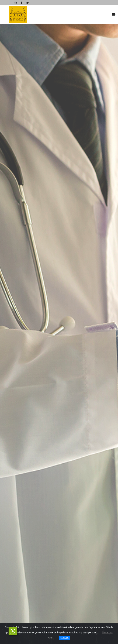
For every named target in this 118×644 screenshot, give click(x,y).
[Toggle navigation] (114, 15)
